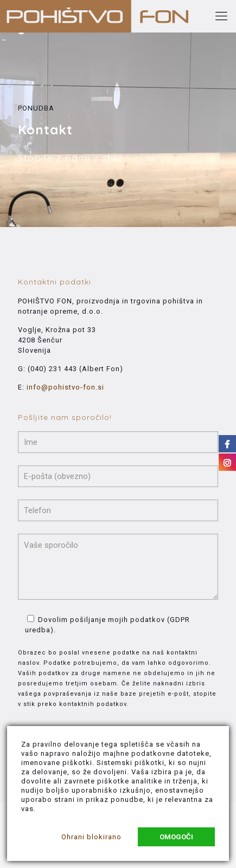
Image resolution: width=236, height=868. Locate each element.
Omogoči (176, 837)
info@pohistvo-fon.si (65, 387)
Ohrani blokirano (91, 837)
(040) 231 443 (52, 369)
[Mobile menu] (221, 16)
